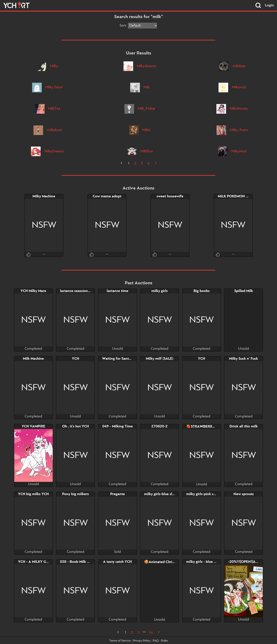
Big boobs (202, 291)
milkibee (232, 66)
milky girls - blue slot (203, 562)
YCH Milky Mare (33, 291)
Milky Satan (48, 87)
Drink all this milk (244, 426)
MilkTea (48, 109)
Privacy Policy (142, 641)
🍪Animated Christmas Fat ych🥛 (171, 562)
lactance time (118, 291)
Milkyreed (232, 151)
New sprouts (244, 494)
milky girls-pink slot (202, 494)
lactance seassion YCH (78, 291)
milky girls (160, 291)
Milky (48, 66)
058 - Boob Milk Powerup (81, 562)
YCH (76, 359)
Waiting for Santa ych (120, 359)
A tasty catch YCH (117, 562)
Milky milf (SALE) (160, 359)
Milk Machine (33, 359)
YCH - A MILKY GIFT (35, 562)
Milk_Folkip (140, 109)
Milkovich (232, 87)
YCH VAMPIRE (33, 426)
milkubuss (48, 130)
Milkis (140, 130)
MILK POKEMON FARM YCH (241, 196)
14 (151, 633)
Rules (164, 641)
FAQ (156, 641)
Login (269, 5)
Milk (140, 87)
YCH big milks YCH (33, 494)
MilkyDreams (48, 151)
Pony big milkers (76, 494)
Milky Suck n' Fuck (244, 359)
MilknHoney (232, 109)
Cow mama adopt (107, 196)
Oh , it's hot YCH (76, 426)
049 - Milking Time (118, 426)
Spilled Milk (244, 291)
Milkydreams (140, 66)
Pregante (118, 494)
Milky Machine (44, 196)
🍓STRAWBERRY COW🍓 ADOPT (214, 427)
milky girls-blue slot (160, 494)
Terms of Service (120, 641)
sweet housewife (170, 196)
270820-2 (159, 426)
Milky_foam (232, 130)
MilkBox (140, 151)
